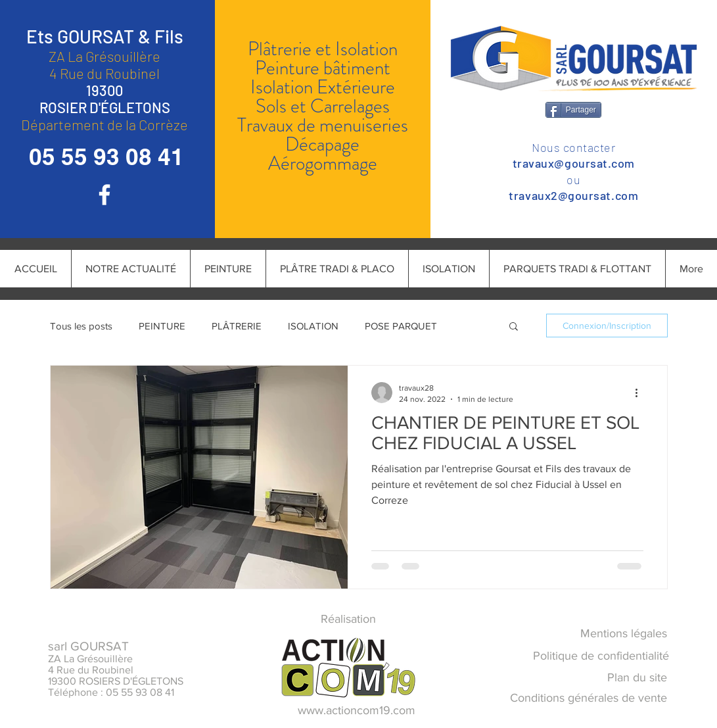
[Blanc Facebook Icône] (104, 195)
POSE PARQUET (401, 326)
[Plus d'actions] (641, 393)
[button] (514, 327)
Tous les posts (81, 326)
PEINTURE (162, 326)
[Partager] (573, 110)
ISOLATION (313, 326)
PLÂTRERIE (237, 326)
